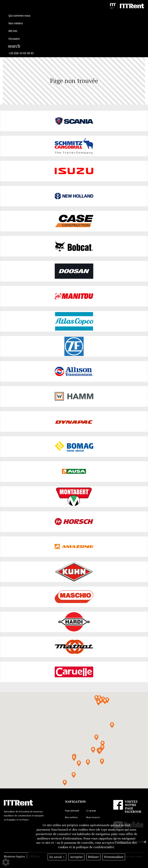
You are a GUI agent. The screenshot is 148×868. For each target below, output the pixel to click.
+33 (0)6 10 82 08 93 (21, 53)
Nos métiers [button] (16, 23)
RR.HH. (13, 31)
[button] (100, 751)
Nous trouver (93, 817)
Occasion (14, 39)
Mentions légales (14, 856)
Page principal (72, 810)
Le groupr (91, 810)
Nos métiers (71, 817)
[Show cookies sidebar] (6, 862)
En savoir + (57, 857)
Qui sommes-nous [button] (19, 16)
